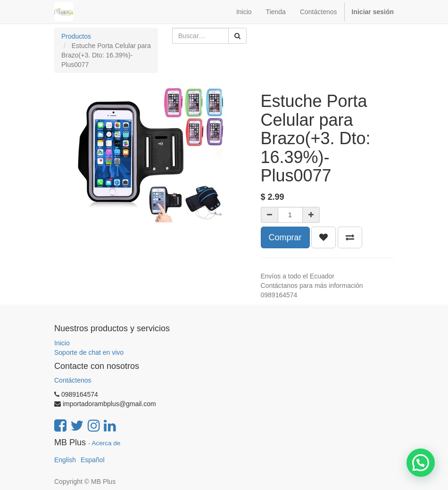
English (65, 460)
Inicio (62, 343)
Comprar (285, 237)
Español (93, 460)
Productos (76, 36)
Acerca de (106, 443)
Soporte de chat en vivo (89, 352)
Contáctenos (73, 380)
